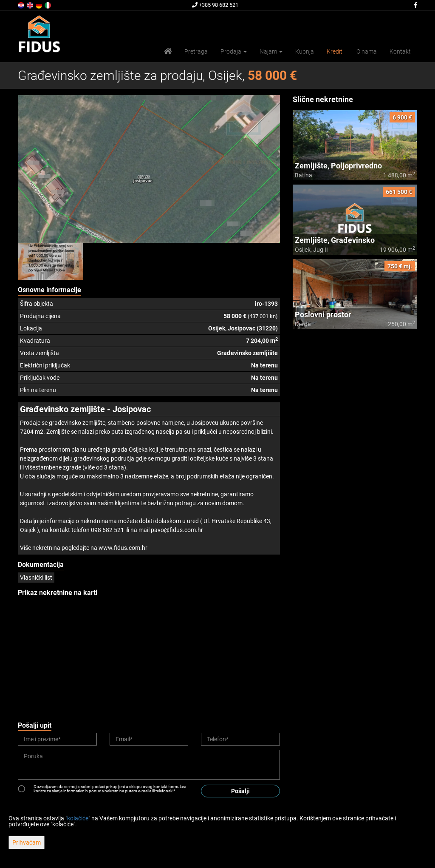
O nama (367, 51)
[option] (51, 262)
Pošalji (240, 791)
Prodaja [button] (234, 51)
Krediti (335, 51)
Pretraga (196, 51)
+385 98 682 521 (215, 5)
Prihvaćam (27, 842)
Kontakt (400, 51)
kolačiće (78, 818)
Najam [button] (271, 51)
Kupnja (305, 51)
